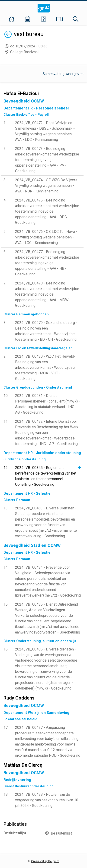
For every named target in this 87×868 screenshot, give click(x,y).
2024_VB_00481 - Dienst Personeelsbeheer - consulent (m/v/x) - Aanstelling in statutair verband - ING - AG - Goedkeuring (48, 404)
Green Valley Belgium (45, 861)
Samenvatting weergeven (63, 74)
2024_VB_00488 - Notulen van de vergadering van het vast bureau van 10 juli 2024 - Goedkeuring (47, 800)
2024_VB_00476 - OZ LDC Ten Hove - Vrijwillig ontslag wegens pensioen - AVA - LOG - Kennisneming (46, 237)
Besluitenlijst (61, 833)
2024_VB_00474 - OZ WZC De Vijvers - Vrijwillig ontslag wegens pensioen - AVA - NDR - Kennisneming (47, 186)
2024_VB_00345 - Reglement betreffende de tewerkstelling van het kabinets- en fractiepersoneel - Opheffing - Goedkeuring (46, 476)
